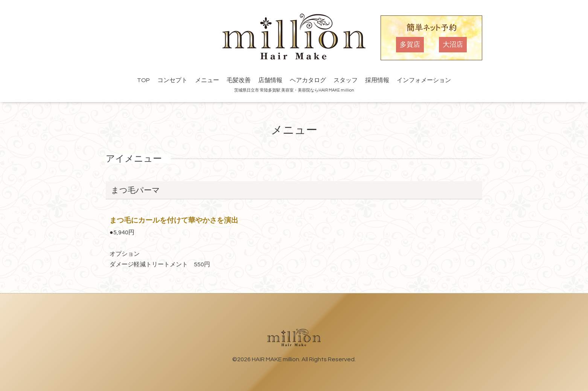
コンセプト (172, 80)
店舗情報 (270, 80)
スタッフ (346, 80)
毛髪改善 (239, 80)
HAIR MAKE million (276, 359)
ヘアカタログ (308, 80)
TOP (143, 80)
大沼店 (453, 45)
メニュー (207, 80)
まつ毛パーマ (136, 190)
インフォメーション (424, 80)
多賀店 (410, 45)
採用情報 (377, 80)
